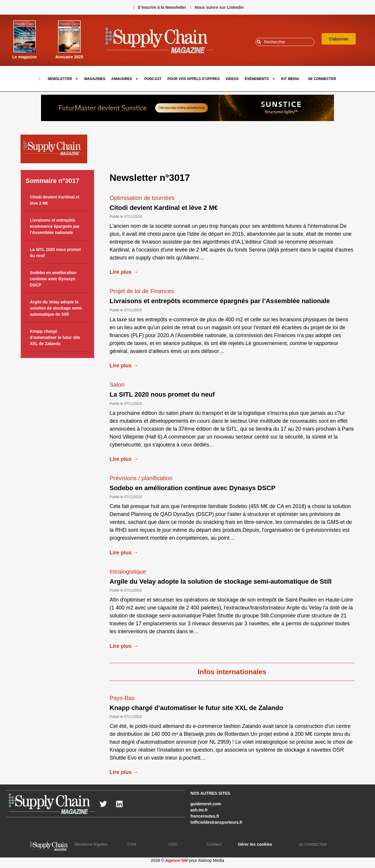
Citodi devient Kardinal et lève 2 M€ (164, 208)
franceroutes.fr (205, 816)
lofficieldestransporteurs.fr (217, 822)
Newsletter (63, 79)
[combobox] (285, 42)
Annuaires (125, 79)
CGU (173, 844)
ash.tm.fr (199, 810)
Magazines (95, 79)
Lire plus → (124, 272)
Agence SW (177, 860)
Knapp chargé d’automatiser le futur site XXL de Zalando (55, 337)
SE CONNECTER (322, 79)
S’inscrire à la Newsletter (162, 7)
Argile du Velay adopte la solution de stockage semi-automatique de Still (56, 308)
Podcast (153, 79)
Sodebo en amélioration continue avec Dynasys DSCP (53, 279)
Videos (232, 79)
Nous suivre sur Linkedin (219, 7)
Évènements (260, 79)
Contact (214, 844)
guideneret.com (206, 804)
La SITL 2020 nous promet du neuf (162, 394)
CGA (132, 844)
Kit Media (290, 79)
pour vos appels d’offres (194, 79)
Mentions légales (91, 844)
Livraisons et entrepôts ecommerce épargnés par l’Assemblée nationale (55, 226)
